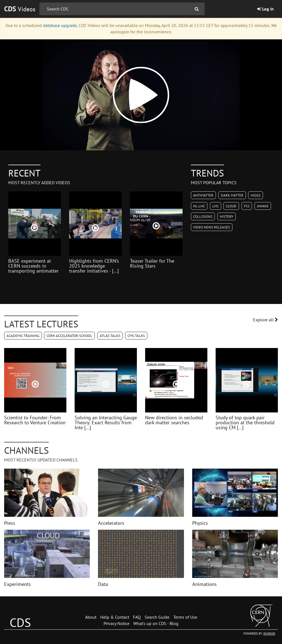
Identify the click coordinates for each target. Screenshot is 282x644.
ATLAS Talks (110, 336)
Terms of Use (185, 617)
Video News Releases (211, 227)
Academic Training (23, 336)
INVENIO (269, 633)
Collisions (203, 217)
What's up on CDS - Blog (156, 623)
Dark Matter (232, 195)
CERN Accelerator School (69, 336)
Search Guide (157, 617)
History (227, 217)
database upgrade (60, 25)
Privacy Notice (116, 623)
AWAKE (263, 206)
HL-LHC (199, 206)
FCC (247, 206)
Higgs (256, 195)
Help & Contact (115, 617)
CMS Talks (136, 336)
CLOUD (231, 206)
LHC (215, 206)
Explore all (265, 320)
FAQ (137, 617)
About (91, 617)
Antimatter (203, 195)
